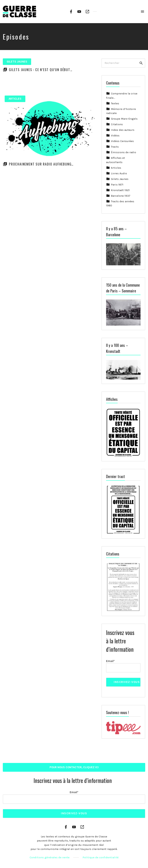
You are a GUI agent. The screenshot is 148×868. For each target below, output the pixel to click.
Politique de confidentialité (101, 857)
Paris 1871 (117, 185)
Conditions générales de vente (50, 857)
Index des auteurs (123, 130)
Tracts (115, 147)
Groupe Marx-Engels (124, 119)
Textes (115, 103)
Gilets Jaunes (17, 62)
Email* (123, 666)
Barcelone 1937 (121, 196)
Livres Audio (119, 173)
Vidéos (115, 135)
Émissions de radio (123, 152)
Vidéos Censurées (122, 141)
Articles (15, 99)
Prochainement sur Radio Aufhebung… (41, 164)
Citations (117, 124)
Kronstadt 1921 (120, 190)
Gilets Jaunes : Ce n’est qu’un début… (41, 70)
